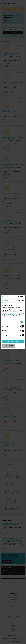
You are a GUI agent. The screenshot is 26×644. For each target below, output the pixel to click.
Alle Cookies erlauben (13, 341)
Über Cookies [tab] (21, 300)
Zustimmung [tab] (5, 300)
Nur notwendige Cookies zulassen (8, 346)
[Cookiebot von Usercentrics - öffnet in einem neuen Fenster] (18, 297)
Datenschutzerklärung (18, 313)
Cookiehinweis (10, 314)
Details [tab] (13, 300)
